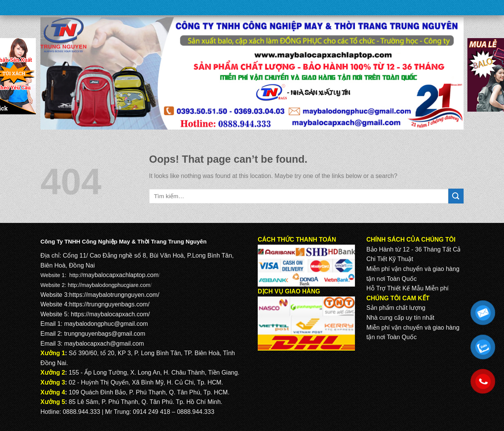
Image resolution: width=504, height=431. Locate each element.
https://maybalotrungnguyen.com (113, 295)
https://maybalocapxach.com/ (110, 314)
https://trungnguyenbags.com (108, 304)
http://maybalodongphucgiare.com (109, 285)
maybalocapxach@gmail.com (104, 344)
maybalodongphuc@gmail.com (106, 324)
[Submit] (456, 196)
